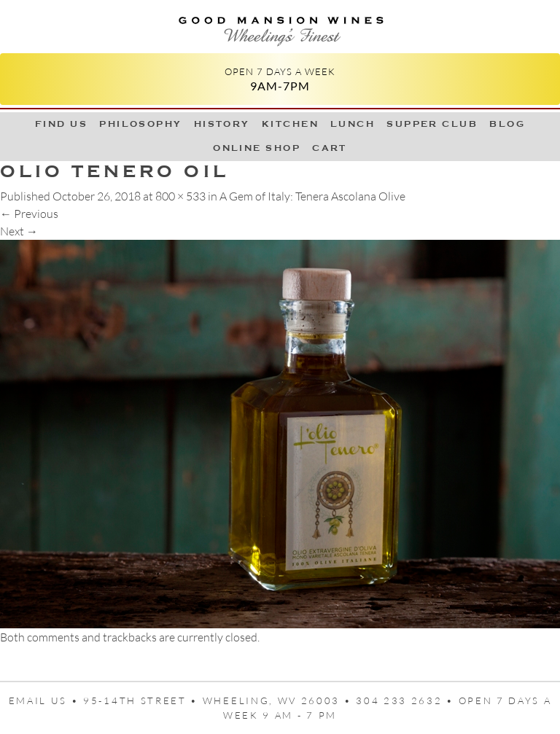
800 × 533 (180, 196)
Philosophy (141, 124)
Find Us (61, 124)
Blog (507, 124)
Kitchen (290, 124)
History (222, 124)
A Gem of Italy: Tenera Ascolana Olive (312, 196)
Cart (330, 148)
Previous (29, 214)
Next (19, 231)
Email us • (46, 700)
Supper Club (432, 124)
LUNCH (353, 124)
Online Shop (257, 148)
